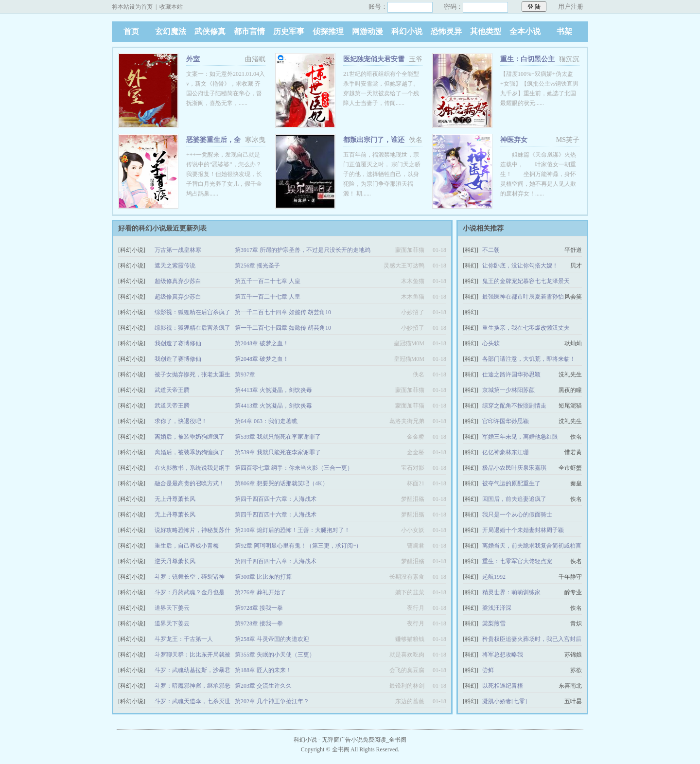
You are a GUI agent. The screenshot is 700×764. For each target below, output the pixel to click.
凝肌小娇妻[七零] (505, 701)
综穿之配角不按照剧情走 (514, 406)
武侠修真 (210, 31)
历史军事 (289, 31)
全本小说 (525, 31)
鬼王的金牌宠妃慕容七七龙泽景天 (526, 281)
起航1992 (494, 577)
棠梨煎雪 (494, 623)
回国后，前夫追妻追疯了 (514, 499)
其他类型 (486, 31)
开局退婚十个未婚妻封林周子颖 (523, 530)
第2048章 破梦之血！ (262, 343)
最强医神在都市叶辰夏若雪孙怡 (523, 297)
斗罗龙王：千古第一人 (184, 639)
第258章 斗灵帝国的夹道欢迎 (272, 639)
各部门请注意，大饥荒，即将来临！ (529, 359)
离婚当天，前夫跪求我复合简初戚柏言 (532, 546)
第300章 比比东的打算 (263, 577)
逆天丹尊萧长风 (175, 561)
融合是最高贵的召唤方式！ (190, 483)
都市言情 (249, 31)
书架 (564, 31)
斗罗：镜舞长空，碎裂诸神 (190, 577)
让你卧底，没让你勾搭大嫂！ (520, 266)
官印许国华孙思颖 (506, 421)
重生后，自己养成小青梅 (187, 546)
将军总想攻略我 (503, 655)
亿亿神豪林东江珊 (506, 452)
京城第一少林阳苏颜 (508, 390)
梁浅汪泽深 (497, 608)
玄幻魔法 (171, 31)
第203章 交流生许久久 (263, 686)
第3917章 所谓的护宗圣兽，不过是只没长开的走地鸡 (303, 250)
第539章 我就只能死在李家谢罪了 (278, 437)
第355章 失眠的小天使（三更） (275, 655)
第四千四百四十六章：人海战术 (276, 499)
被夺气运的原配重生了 (511, 483)
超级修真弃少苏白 (178, 281)
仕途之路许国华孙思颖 (511, 374)
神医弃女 (514, 140)
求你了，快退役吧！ (181, 421)
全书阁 (341, 749)
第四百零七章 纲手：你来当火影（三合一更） (294, 468)
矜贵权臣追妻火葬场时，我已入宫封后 (532, 639)
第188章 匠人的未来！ (263, 670)
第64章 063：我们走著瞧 (266, 421)
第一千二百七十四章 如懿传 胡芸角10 (283, 312)
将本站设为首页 (132, 7)
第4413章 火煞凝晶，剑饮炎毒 (273, 390)
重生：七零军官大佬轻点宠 (517, 561)
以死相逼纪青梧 (503, 686)
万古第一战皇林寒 (178, 250)
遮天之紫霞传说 (175, 266)
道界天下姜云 (172, 608)
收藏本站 (171, 7)
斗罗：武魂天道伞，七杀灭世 (192, 701)
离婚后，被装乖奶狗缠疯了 (190, 437)
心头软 (491, 343)
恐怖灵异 (446, 31)
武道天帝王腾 (172, 390)
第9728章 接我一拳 (259, 608)
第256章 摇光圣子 (257, 266)
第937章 (245, 374)
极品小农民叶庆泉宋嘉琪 (514, 468)
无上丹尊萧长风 (175, 499)
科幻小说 (407, 31)
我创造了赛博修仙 (178, 343)
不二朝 (491, 250)
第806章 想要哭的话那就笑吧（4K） (281, 483)
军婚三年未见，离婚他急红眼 (520, 437)
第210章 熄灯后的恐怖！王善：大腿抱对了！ (292, 530)
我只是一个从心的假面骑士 (517, 515)
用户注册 (571, 7)
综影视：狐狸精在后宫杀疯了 (192, 312)
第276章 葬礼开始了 (260, 592)
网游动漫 (367, 31)
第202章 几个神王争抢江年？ (272, 701)
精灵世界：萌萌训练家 (511, 592)
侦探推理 (328, 31)
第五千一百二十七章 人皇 (268, 281)
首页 (131, 31)
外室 (193, 59)
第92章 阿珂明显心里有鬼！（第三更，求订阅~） (298, 546)
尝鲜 (488, 670)
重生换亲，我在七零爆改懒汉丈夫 (526, 328)
